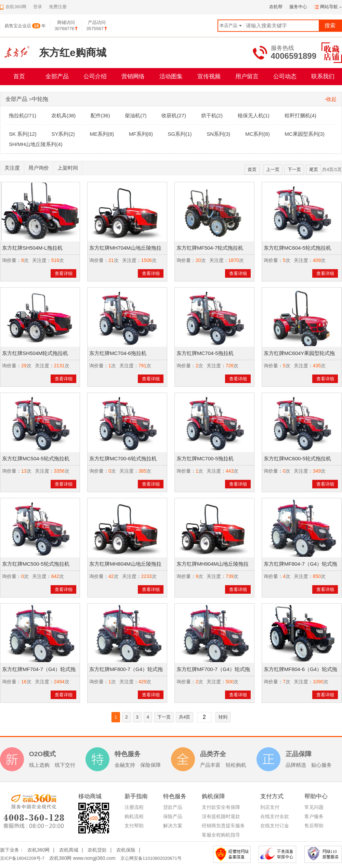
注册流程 (134, 807)
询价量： (12, 260)
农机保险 (126, 850)
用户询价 (39, 168)
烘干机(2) (212, 115)
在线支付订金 (275, 826)
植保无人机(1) (254, 115)
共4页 (185, 717)
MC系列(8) (258, 134)
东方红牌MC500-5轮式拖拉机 (36, 564)
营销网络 (133, 76)
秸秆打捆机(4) (300, 115)
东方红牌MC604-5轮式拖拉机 (297, 248)
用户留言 (247, 76)
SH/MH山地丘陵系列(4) (36, 144)
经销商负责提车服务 (223, 826)
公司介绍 (95, 76)
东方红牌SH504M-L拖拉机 (32, 248)
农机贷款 (97, 850)
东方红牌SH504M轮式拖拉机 (35, 353)
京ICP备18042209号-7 (22, 858)
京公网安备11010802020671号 (151, 858)
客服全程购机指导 (221, 835)
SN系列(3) (218, 134)
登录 (38, 7)
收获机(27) (174, 115)
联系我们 (323, 76)
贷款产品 (173, 807)
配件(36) (100, 115)
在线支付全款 (275, 816)
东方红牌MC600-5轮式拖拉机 (297, 458)
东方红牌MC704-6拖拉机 (118, 353)
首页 (19, 76)
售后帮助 (314, 826)
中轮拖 (40, 99)
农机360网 (38, 850)
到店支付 (270, 807)
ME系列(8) (102, 134)
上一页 (273, 169)
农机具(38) (64, 115)
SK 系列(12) (23, 134)
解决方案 (173, 826)
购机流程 (134, 816)
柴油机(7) (136, 115)
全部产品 (57, 76)
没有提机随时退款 (221, 816)
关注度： (42, 260)
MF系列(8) (141, 134)
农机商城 (69, 850)
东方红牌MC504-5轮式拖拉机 (36, 458)
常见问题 (314, 807)
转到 (223, 717)
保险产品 (173, 816)
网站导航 (329, 7)
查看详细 (64, 273)
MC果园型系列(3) (305, 134)
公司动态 (285, 76)
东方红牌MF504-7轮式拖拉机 (210, 248)
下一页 (294, 169)
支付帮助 (134, 826)
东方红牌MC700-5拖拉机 (205, 458)
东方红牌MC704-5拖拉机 (205, 353)
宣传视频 (209, 76)
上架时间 (68, 168)
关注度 (12, 168)
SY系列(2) (63, 134)
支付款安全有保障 (221, 807)
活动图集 (171, 76)
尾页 (314, 169)
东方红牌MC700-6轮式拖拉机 (123, 458)
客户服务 (314, 816)
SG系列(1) (180, 134)
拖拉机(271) (23, 115)
